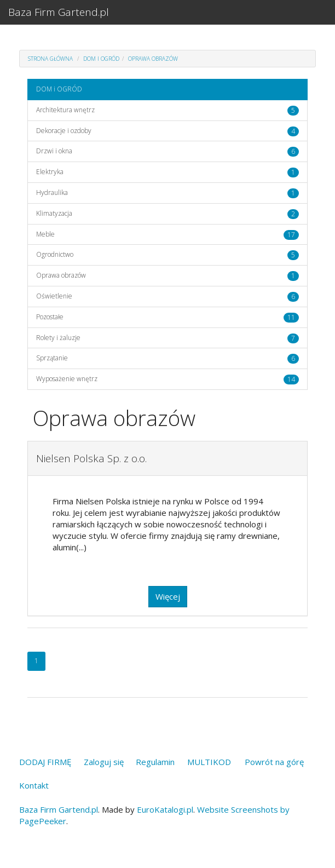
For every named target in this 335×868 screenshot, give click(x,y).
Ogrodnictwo (55, 254)
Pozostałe (50, 317)
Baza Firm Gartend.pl (59, 12)
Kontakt (34, 785)
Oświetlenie (54, 296)
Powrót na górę (274, 762)
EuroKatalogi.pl (165, 809)
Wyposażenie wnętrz (67, 379)
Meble (45, 234)
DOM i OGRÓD (101, 59)
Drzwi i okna (54, 151)
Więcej (168, 596)
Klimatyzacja (54, 213)
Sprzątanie (52, 358)
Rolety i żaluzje (58, 338)
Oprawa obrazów (153, 59)
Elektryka (50, 172)
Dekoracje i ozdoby (64, 131)
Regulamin (155, 762)
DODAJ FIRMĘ (45, 762)
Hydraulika (52, 192)
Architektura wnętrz (65, 110)
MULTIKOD (209, 762)
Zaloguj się (104, 762)
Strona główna (50, 59)
